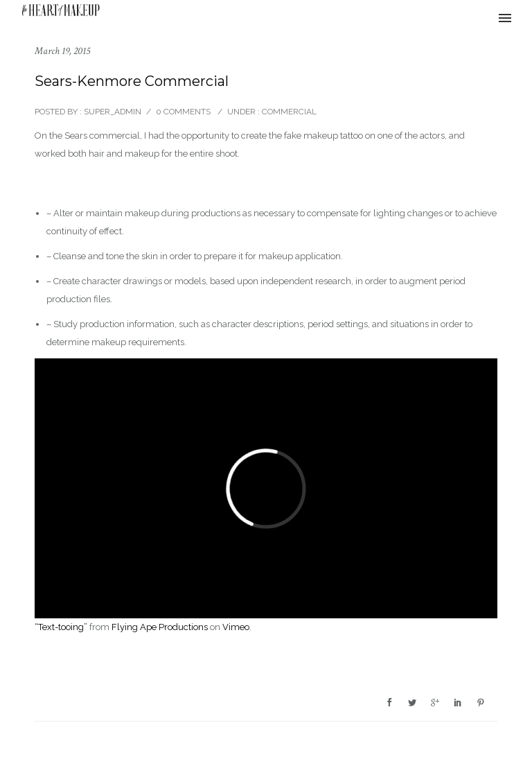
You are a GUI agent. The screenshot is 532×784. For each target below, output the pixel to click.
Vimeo (236, 627)
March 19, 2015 (62, 51)
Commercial (288, 112)
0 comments (183, 112)
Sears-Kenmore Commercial (132, 81)
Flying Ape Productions (160, 627)
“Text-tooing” (61, 627)
